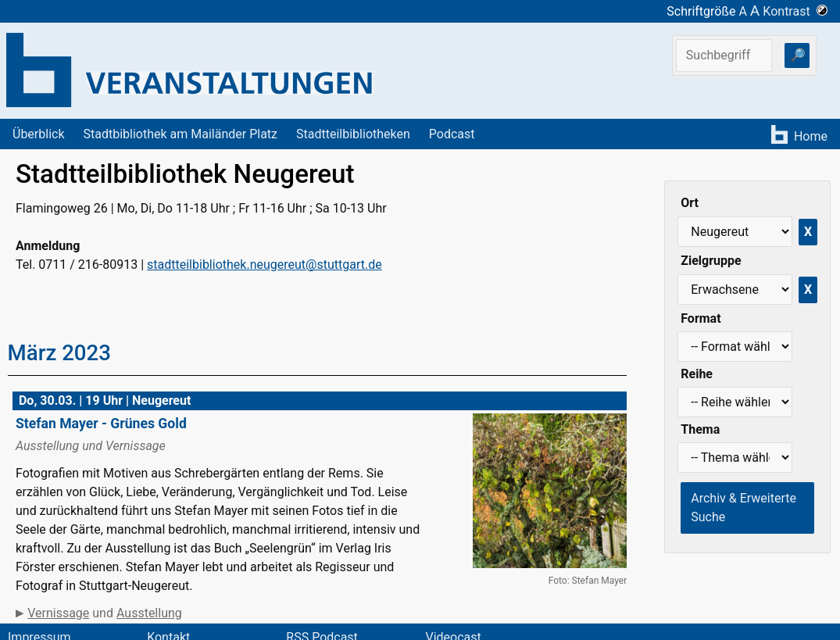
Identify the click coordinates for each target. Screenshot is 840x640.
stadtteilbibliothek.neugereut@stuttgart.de (265, 265)
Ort (690, 203)
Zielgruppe (711, 261)
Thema (700, 429)
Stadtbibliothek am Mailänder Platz (181, 134)
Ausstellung (149, 613)
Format (701, 318)
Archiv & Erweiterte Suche (743, 508)
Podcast (452, 134)
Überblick (39, 134)
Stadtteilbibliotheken (353, 134)
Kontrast (795, 11)
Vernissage (58, 613)
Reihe (697, 374)
